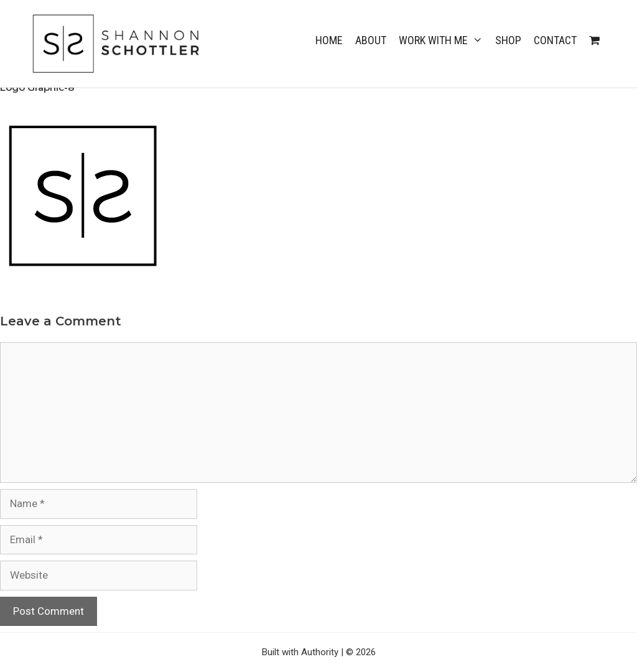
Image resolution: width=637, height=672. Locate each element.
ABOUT (371, 40)
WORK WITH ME (444, 40)
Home (329, 40)
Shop (508, 40)
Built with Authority (300, 652)
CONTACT (555, 40)
